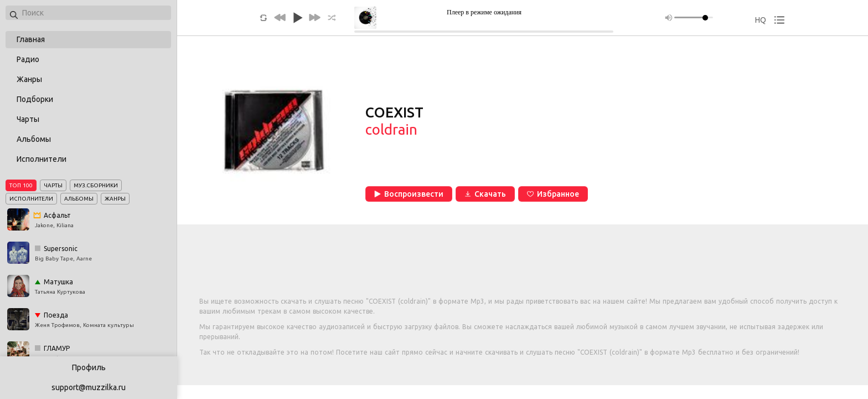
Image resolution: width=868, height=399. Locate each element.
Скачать (485, 194)
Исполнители (42, 159)
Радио (28, 59)
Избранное (553, 194)
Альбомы (34, 139)
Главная (31, 39)
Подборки (35, 99)
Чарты (28, 119)
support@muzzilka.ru (89, 387)
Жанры (29, 79)
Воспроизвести (409, 194)
